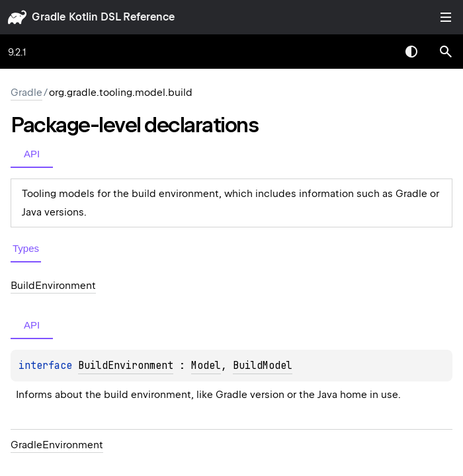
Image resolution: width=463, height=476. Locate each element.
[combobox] (377, 52)
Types (26, 248)
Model (206, 366)
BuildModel (263, 366)
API (32, 154)
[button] (446, 52)
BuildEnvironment (126, 366)
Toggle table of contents (446, 17)
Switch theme (411, 52)
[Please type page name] (446, 52)
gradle (49, 17)
